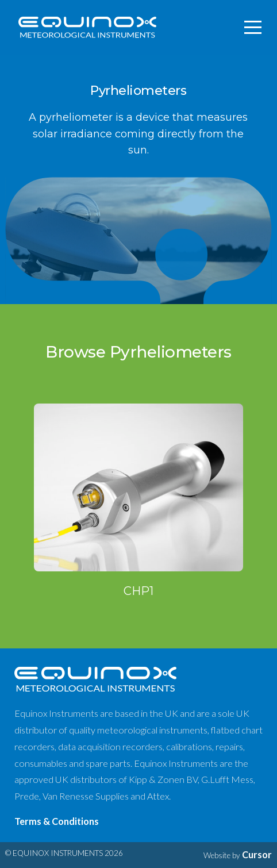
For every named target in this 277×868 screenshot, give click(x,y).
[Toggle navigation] (253, 28)
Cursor (257, 854)
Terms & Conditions (57, 821)
